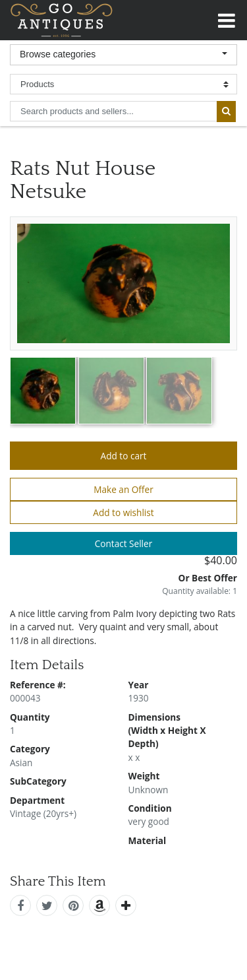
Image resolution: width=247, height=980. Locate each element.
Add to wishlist (123, 512)
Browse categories (58, 54)
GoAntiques (62, 20)
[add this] (126, 905)
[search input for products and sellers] (113, 111)
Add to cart (124, 456)
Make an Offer (123, 489)
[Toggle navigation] (227, 18)
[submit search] (226, 112)
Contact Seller (124, 543)
